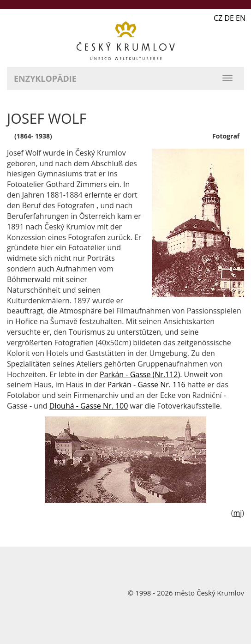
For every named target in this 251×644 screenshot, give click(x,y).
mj (237, 513)
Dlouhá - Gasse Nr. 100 (89, 406)
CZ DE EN (230, 18)
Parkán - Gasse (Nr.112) (140, 374)
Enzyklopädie (45, 78)
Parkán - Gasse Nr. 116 (146, 385)
